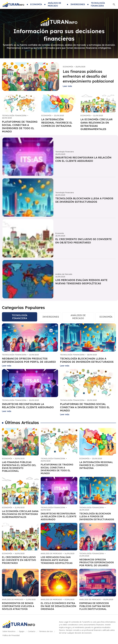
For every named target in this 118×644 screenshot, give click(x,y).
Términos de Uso (46, 631)
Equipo (22, 631)
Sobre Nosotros (9, 631)
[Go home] (13, 4)
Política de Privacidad (11, 635)
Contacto (32, 631)
